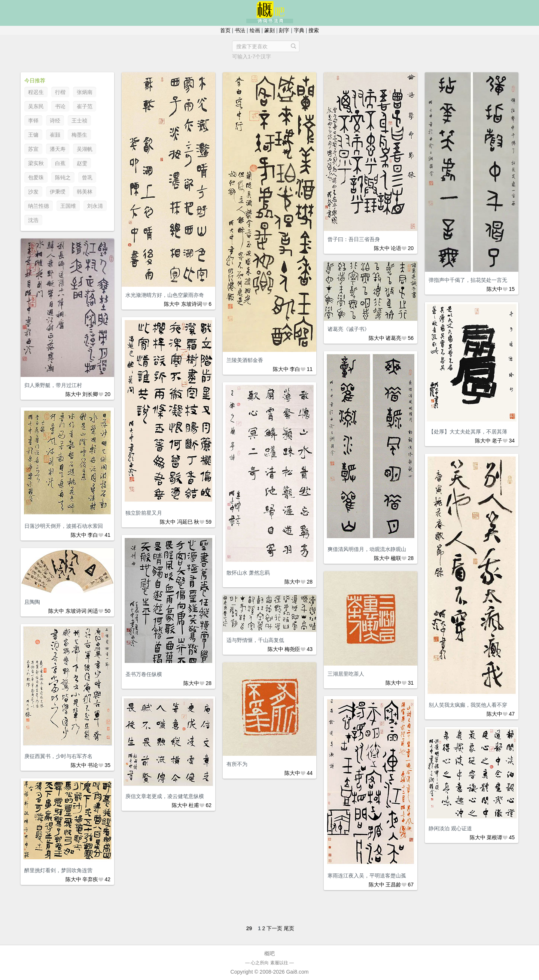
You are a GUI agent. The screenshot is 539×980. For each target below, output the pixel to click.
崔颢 (55, 135)
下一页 (274, 928)
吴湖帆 (85, 149)
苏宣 (33, 149)
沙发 (33, 192)
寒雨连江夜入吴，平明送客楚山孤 (367, 876)
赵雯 (82, 163)
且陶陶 (32, 602)
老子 (497, 441)
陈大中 (172, 304)
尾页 (289, 928)
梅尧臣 (292, 649)
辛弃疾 (90, 879)
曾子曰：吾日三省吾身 (354, 239)
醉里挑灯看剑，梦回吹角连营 (58, 870)
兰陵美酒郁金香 (245, 360)
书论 (60, 106)
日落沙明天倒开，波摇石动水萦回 (64, 526)
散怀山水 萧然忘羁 (248, 573)
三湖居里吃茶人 (346, 674)
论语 (396, 248)
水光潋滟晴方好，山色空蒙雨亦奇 (165, 295)
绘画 (255, 30)
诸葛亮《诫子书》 (348, 329)
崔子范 (85, 106)
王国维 (68, 206)
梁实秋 (36, 163)
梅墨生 (79, 135)
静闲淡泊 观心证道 (450, 828)
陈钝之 (63, 177)
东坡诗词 (192, 304)
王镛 (33, 135)
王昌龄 (393, 885)
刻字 (284, 30)
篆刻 (269, 30)
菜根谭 (494, 837)
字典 (299, 30)
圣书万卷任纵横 (144, 674)
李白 (295, 369)
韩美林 (85, 192)
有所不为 (237, 764)
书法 (240, 30)
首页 (225, 30)
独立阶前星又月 (144, 513)
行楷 (60, 92)
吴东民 (36, 106)
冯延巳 (185, 522)
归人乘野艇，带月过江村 (53, 385)
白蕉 (60, 163)
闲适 (93, 611)
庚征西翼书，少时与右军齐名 (58, 756)
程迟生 (36, 92)
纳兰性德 (39, 206)
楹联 (396, 558)
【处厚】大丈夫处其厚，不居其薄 (468, 432)
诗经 (55, 121)
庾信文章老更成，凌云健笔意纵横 (165, 796)
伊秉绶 (58, 192)
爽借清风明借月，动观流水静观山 (367, 549)
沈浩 (33, 220)
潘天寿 (58, 149)
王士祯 (79, 121)
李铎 (33, 121)
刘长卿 (90, 394)
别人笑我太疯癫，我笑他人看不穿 (468, 705)
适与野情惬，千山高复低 (255, 640)
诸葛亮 (393, 338)
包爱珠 (36, 177)
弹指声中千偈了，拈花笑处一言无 (468, 280)
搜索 (314, 30)
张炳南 (85, 92)
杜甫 (194, 805)
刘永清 (95, 206)
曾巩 (87, 177)
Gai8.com (297, 972)
